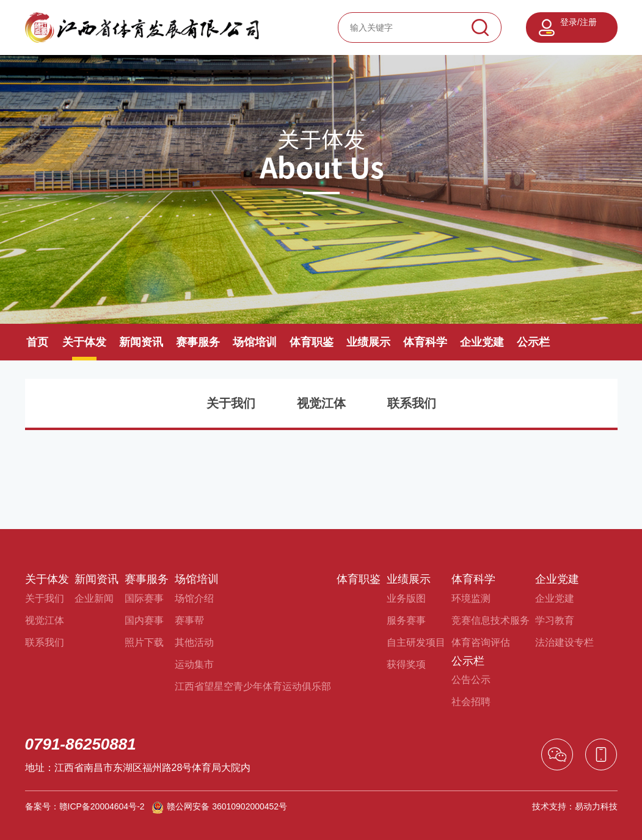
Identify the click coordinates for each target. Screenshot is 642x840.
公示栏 (533, 342)
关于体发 (84, 342)
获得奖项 (406, 664)
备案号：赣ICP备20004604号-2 (85, 806)
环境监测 (471, 598)
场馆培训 (255, 342)
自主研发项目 (416, 642)
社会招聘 (471, 702)
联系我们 (412, 403)
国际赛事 (144, 598)
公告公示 (471, 680)
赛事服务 (198, 342)
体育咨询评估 (481, 642)
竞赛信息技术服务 (491, 620)
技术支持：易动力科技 (575, 806)
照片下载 (144, 642)
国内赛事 (144, 620)
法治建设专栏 (564, 642)
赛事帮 (189, 620)
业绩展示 (368, 342)
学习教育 (555, 620)
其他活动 (194, 642)
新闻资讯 (141, 342)
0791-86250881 (81, 744)
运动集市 (194, 664)
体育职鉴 (312, 342)
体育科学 (425, 342)
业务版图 (406, 598)
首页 (37, 342)
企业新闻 (94, 598)
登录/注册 (578, 22)
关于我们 (231, 403)
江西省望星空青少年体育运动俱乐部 (253, 686)
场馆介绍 (194, 598)
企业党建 (482, 342)
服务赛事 (406, 620)
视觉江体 (321, 403)
